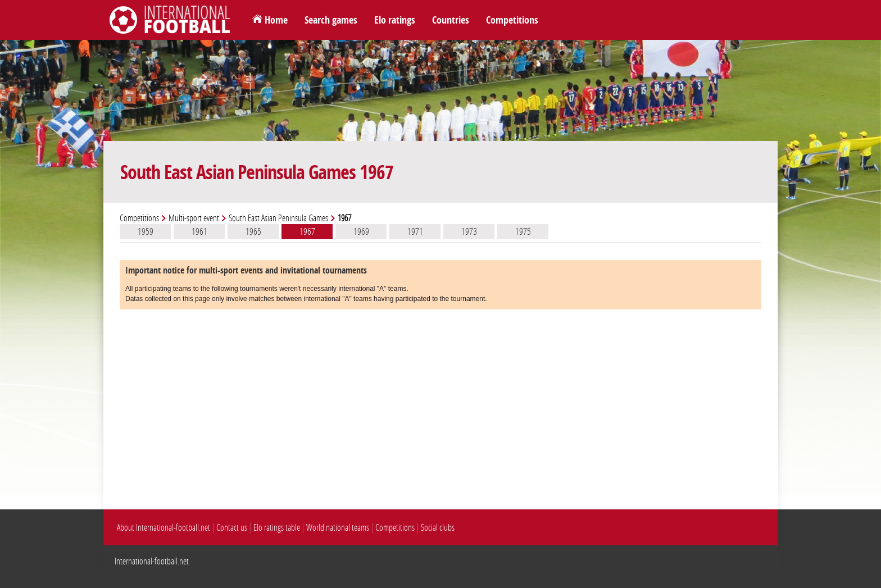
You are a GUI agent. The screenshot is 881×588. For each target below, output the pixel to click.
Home (276, 20)
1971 (415, 231)
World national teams (338, 528)
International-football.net (152, 561)
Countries (451, 20)
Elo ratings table (277, 528)
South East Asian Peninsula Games (278, 218)
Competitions (512, 20)
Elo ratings (395, 20)
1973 (469, 231)
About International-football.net (164, 528)
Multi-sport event (194, 218)
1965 (253, 231)
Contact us (232, 528)
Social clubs (438, 528)
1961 (199, 231)
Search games (331, 20)
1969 (361, 231)
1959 (146, 231)
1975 (523, 231)
